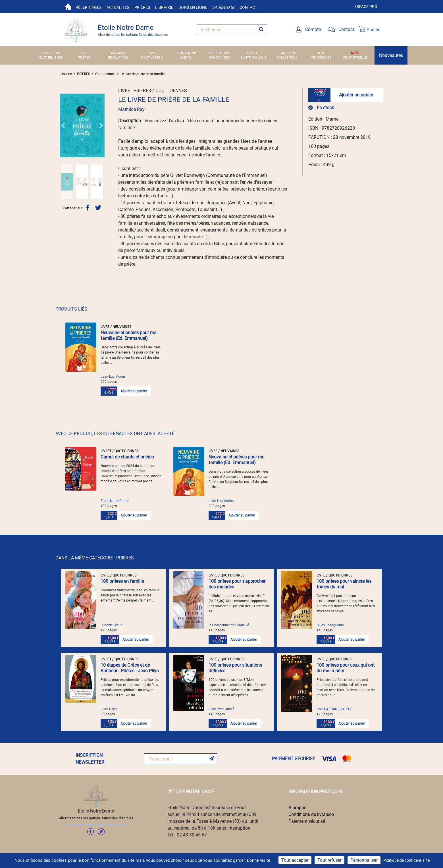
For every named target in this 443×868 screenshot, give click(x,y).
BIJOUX (84, 53)
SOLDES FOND (287, 58)
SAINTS (186, 58)
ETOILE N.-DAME (220, 53)
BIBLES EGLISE (50, 53)
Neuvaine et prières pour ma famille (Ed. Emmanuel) (129, 335)
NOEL (355, 53)
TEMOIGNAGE (321, 58)
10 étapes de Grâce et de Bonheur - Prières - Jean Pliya (130, 668)
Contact (248, 7)
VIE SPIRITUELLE (355, 58)
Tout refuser (329, 860)
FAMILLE (253, 53)
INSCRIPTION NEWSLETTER (90, 759)
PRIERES (84, 58)
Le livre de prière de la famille (143, 74)
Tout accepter (295, 860)
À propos (297, 808)
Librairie (164, 7)
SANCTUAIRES (220, 58)
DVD (152, 53)
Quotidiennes (105, 74)
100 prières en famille (122, 581)
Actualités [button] (118, 7)
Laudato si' (223, 7)
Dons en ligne (193, 7)
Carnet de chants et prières (127, 457)
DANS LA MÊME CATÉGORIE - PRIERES (95, 558)
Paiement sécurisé (307, 821)
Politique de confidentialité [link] (406, 860)
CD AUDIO (118, 53)
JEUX (321, 53)
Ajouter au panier (356, 95)
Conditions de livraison (311, 814)
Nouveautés (391, 55)
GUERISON (287, 53)
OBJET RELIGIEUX (50, 58)
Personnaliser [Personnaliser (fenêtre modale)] (364, 860)
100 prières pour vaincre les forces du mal (344, 584)
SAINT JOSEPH (152, 58)
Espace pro (366, 7)
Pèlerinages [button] (89, 7)
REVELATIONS (118, 58)
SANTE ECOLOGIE (253, 58)
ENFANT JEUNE (186, 53)
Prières (142, 7)
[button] (63, 125)
